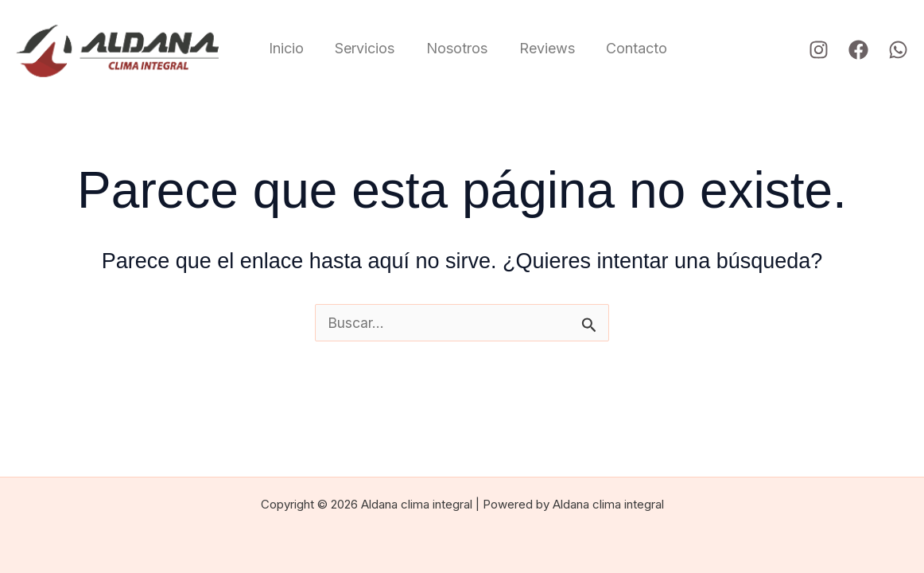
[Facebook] (858, 50)
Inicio (286, 48)
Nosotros (451, 48)
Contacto (625, 48)
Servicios (362, 48)
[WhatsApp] (898, 50)
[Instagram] (819, 50)
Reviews (538, 48)
